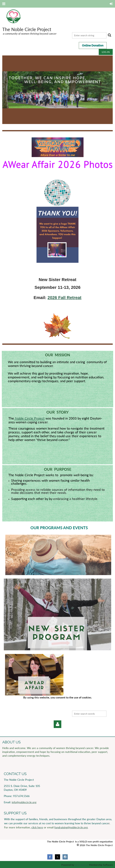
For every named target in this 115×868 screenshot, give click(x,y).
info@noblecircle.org (24, 802)
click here (37, 827)
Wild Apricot (82, 865)
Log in (106, 52)
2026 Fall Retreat (65, 298)
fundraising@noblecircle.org (71, 827)
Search (109, 35)
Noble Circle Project (29, 418)
